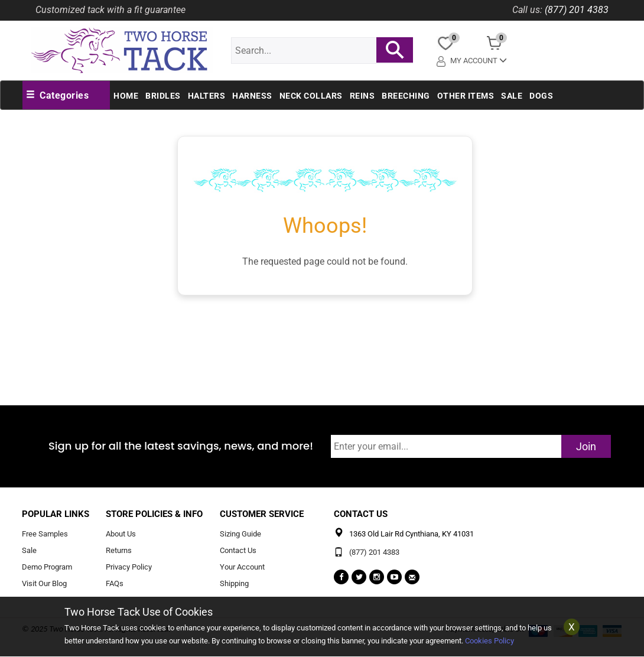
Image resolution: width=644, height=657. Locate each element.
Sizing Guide (240, 534)
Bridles (163, 96)
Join (586, 446)
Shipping (234, 583)
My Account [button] (472, 61)
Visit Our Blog (44, 583)
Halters (207, 96)
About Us (121, 534)
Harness (252, 96)
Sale (512, 96)
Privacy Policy (129, 567)
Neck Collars (311, 96)
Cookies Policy (489, 641)
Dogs (541, 96)
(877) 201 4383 (577, 10)
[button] (58, 96)
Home (126, 96)
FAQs (115, 583)
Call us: (527, 10)
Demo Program (47, 567)
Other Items (466, 96)
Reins (362, 96)
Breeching (406, 96)
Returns (119, 551)
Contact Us (238, 551)
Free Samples (45, 534)
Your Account (242, 567)
